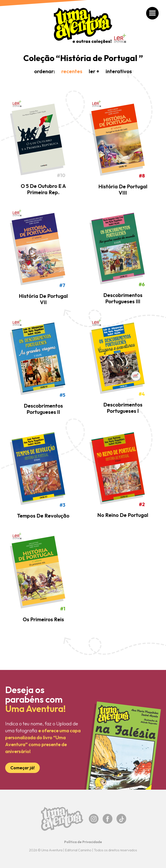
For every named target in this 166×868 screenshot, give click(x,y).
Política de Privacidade (83, 842)
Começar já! (22, 768)
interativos (119, 71)
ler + (94, 71)
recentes (72, 71)
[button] (152, 13)
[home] (83, 26)
